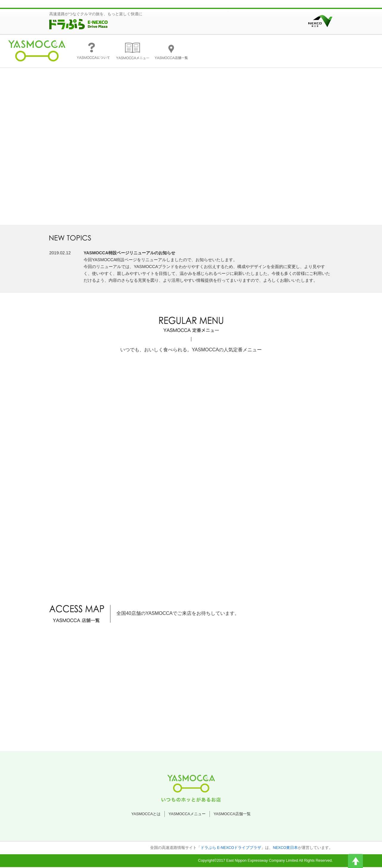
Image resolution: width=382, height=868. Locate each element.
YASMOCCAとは (146, 814)
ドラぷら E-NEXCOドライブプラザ (231, 849)
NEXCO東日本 (285, 849)
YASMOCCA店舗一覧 (232, 814)
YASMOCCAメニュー (187, 814)
